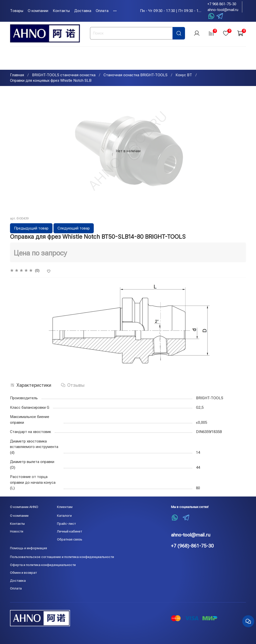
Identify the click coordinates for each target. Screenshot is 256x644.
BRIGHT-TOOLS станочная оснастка (64, 75)
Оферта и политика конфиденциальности (43, 565)
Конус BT (184, 75)
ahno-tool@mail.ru (223, 10)
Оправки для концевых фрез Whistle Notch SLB (51, 81)
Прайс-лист (66, 523)
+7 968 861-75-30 (222, 4)
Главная (17, 75)
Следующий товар (74, 229)
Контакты (61, 11)
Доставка (83, 11)
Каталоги (64, 515)
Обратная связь (70, 539)
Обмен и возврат (23, 572)
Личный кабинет (69, 531)
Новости (17, 531)
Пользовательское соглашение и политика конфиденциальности (62, 557)
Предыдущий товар (31, 229)
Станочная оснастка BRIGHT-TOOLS (135, 75)
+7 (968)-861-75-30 (192, 546)
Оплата (102, 11)
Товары (17, 11)
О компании (38, 11)
